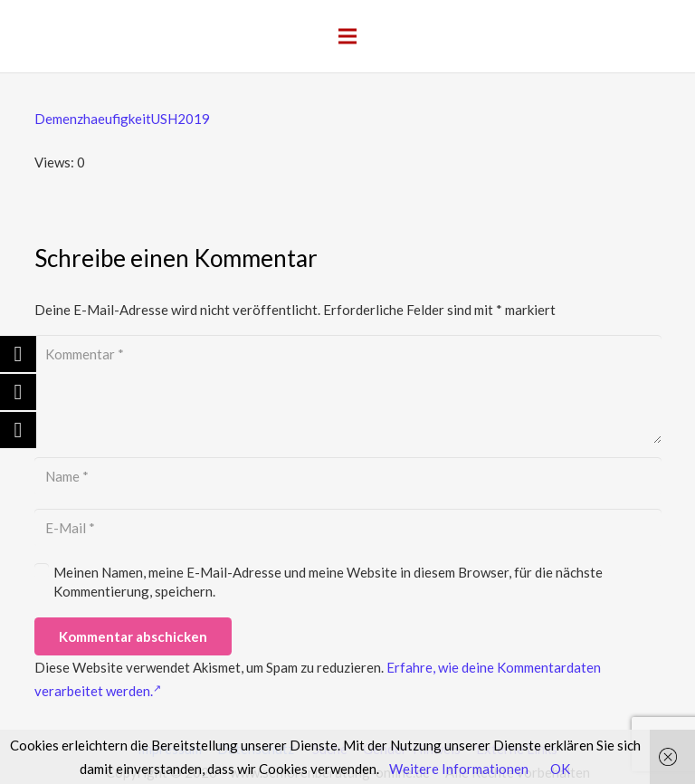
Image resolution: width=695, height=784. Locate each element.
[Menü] (347, 36)
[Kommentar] (348, 389)
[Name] (348, 476)
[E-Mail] (348, 528)
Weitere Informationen (459, 769)
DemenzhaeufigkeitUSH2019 (122, 119)
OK (560, 769)
